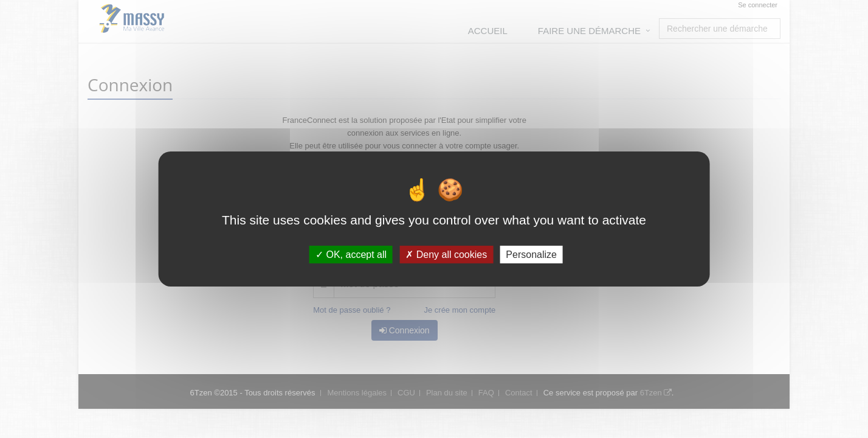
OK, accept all (351, 255)
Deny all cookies (446, 255)
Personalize (531, 255)
